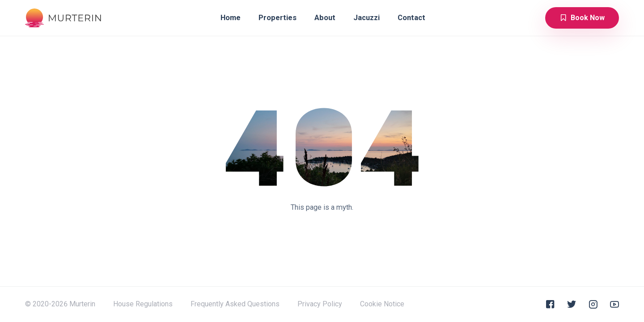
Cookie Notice (382, 304)
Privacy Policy (320, 304)
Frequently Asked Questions (235, 304)
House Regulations (143, 304)
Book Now (582, 18)
